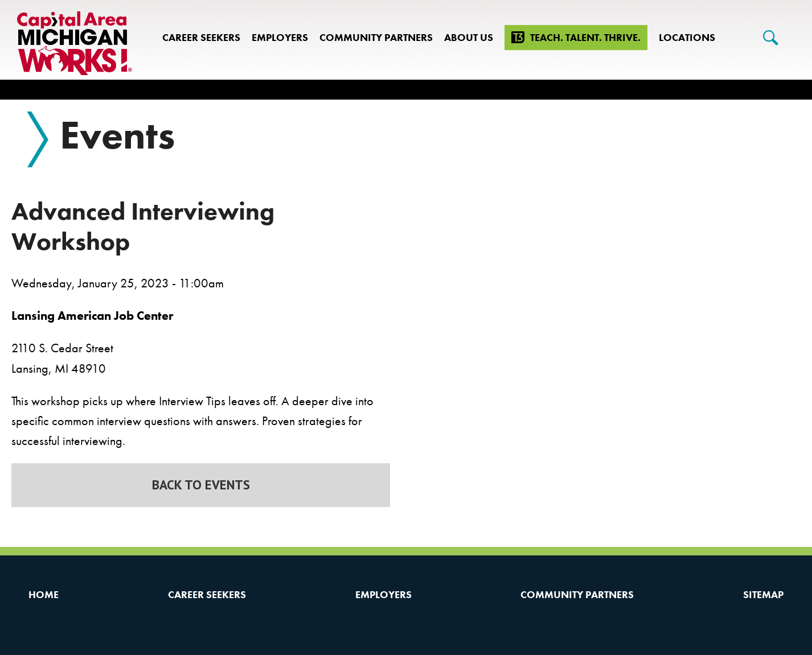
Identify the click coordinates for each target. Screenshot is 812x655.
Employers (280, 37)
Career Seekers (201, 37)
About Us (469, 37)
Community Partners (376, 37)
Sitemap (763, 594)
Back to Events (201, 485)
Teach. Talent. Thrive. (585, 37)
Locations (687, 37)
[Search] (771, 38)
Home (44, 594)
